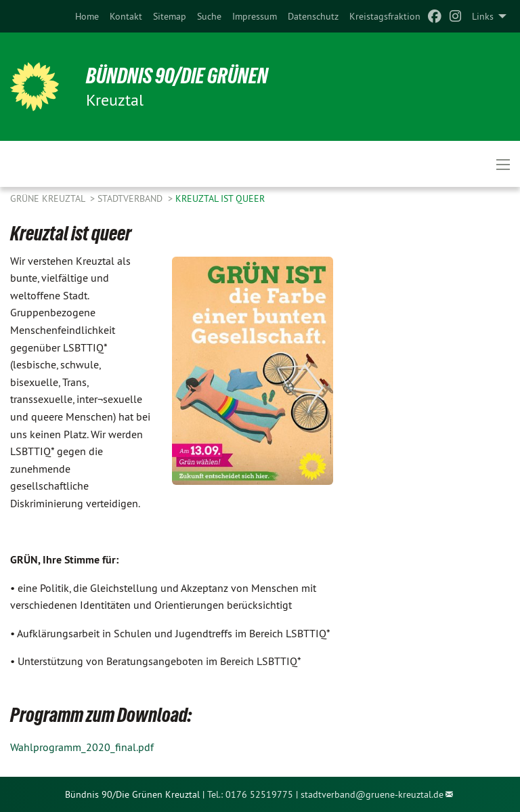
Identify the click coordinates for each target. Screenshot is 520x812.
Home (87, 16)
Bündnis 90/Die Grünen (177, 76)
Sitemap (170, 16)
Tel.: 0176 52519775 (250, 794)
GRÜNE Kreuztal (49, 198)
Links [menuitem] (483, 16)
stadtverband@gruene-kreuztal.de (372, 794)
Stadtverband (131, 198)
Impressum (255, 16)
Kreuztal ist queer (220, 198)
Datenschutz (313, 16)
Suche (209, 16)
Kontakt (126, 16)
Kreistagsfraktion (385, 16)
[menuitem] (87, 16)
